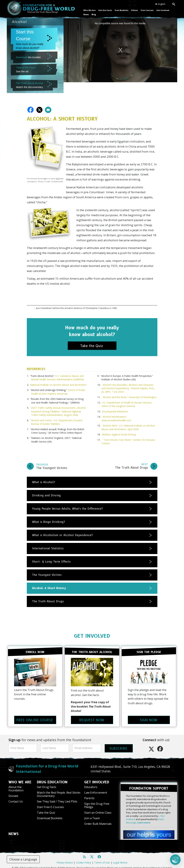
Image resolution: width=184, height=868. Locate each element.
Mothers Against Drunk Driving (119, 434)
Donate (13, 792)
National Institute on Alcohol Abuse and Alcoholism (58, 384)
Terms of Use (102, 857)
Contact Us (16, 798)
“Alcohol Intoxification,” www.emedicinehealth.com (116, 418)
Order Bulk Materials (98, 820)
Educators (91, 783)
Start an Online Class (98, 809)
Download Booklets (50, 814)
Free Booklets (122, 10)
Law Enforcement (96, 789)
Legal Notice (120, 857)
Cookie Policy (83, 857)
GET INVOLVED (92, 635)
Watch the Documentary (59, 790)
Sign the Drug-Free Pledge (97, 801)
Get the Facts (105, 10)
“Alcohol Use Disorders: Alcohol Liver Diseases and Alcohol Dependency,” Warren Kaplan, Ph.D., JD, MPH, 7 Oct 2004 (128, 387)
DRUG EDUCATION (52, 778)
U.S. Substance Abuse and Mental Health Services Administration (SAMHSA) (58, 377)
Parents (89, 794)
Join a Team (92, 814)
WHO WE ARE (20, 778)
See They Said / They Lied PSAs (57, 798)
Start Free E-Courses (50, 803)
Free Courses (147, 10)
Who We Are (89, 10)
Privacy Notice (65, 857)
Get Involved (163, 10)
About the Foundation (16, 785)
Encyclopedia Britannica (115, 411)
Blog (94, 14)
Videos (134, 10)
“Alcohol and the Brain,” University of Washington (129, 396)
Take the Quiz (46, 809)
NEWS (14, 830)
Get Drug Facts (47, 783)
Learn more (144, 817)
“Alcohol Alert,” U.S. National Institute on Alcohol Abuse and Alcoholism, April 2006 (128, 427)
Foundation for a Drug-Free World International (47, 765)
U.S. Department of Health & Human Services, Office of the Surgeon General (127, 403)
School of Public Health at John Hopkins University (58, 391)
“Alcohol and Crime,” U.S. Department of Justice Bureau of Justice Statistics (56, 421)
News (86, 14)
